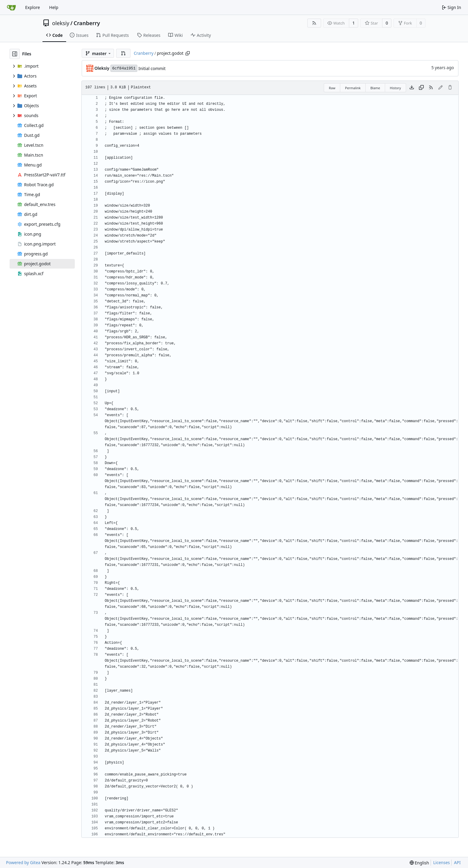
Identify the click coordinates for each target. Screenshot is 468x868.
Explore (32, 7)
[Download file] (412, 88)
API (457, 862)
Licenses (442, 862)
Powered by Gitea (23, 862)
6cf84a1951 (124, 68)
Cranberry (87, 23)
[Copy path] (188, 53)
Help (54, 7)
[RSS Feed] (314, 23)
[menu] (419, 863)
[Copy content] (421, 88)
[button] (123, 53)
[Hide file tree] (15, 54)
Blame (375, 88)
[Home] (11, 7)
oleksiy (61, 23)
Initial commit (152, 68)
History (395, 88)
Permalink (353, 88)
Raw (332, 88)
